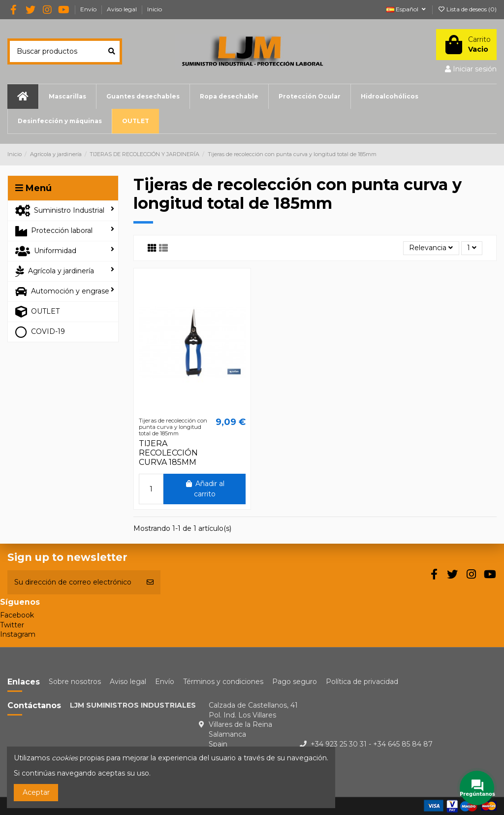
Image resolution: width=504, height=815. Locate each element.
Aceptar (36, 792)
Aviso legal (123, 9)
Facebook (17, 615)
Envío (89, 9)
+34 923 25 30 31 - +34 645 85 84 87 (372, 744)
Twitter (12, 625)
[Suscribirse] (150, 582)
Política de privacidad (362, 682)
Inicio (155, 9)
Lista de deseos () (467, 9)
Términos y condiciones (223, 682)
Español (407, 9)
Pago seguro (295, 682)
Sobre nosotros (75, 682)
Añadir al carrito (205, 489)
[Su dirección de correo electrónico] (74, 582)
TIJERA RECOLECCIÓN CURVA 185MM (168, 453)
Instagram (18, 634)
